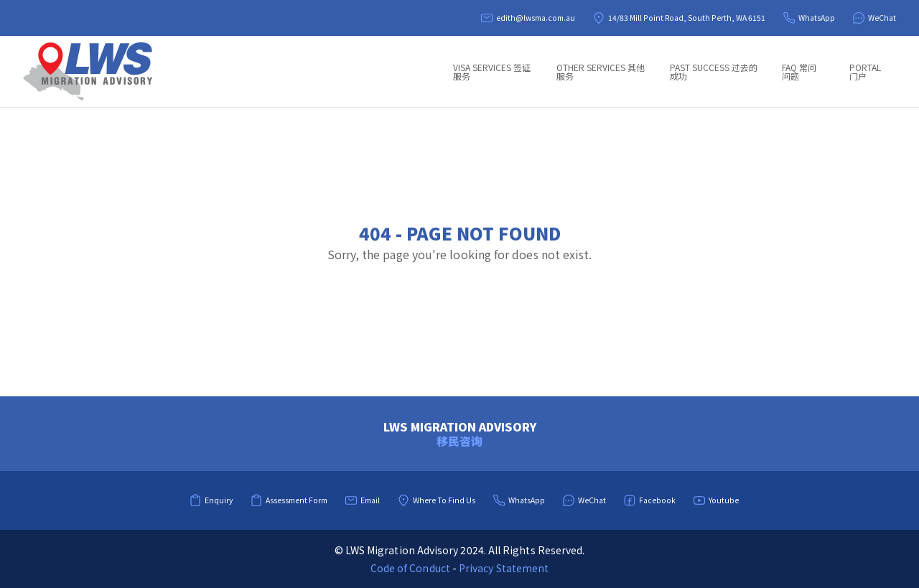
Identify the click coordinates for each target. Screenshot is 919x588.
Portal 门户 (865, 71)
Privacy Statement (504, 568)
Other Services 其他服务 (601, 71)
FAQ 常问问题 (799, 71)
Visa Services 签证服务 (492, 71)
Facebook (649, 500)
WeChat (874, 18)
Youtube (716, 500)
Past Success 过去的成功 (714, 71)
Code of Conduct (410, 568)
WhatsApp (809, 18)
